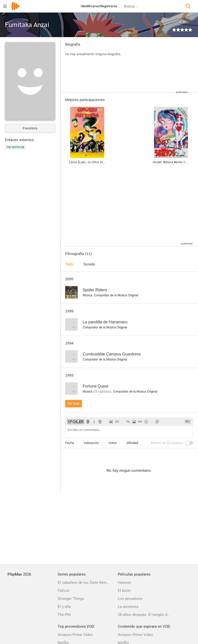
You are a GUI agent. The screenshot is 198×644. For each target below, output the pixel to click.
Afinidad (132, 443)
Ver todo (74, 403)
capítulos (102, 392)
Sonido (89, 264)
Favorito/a (30, 128)
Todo (69, 264)
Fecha (70, 443)
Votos (113, 443)
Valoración (91, 443)
